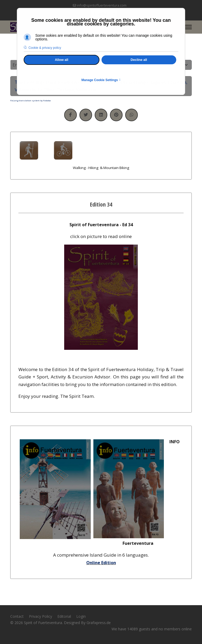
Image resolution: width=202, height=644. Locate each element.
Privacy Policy (41, 616)
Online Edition (101, 563)
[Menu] (188, 27)
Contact (17, 616)
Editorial (64, 616)
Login (81, 616)
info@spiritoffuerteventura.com (102, 5)
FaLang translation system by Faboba (31, 100)
